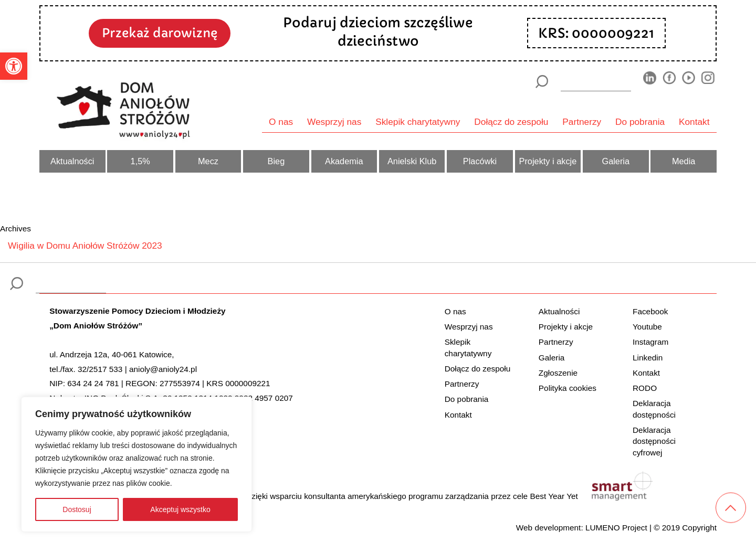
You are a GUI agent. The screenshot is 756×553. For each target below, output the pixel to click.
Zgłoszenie (558, 373)
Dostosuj (77, 509)
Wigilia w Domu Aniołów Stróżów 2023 (85, 246)
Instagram (650, 342)
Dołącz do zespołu (511, 122)
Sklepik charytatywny (418, 122)
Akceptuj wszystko (180, 509)
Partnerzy (582, 122)
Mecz (208, 161)
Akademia (344, 161)
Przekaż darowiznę (160, 33)
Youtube (647, 327)
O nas (281, 122)
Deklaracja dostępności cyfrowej (654, 441)
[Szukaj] (542, 82)
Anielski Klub (412, 161)
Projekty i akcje (548, 161)
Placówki (480, 161)
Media (684, 161)
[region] (136, 464)
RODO (645, 388)
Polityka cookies (568, 388)
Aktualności (72, 161)
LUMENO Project (616, 528)
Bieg (276, 161)
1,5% (140, 161)
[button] (14, 66)
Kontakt (694, 122)
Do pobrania (640, 122)
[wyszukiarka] (596, 81)
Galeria (616, 161)
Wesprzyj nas (334, 122)
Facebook (650, 311)
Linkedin (648, 358)
